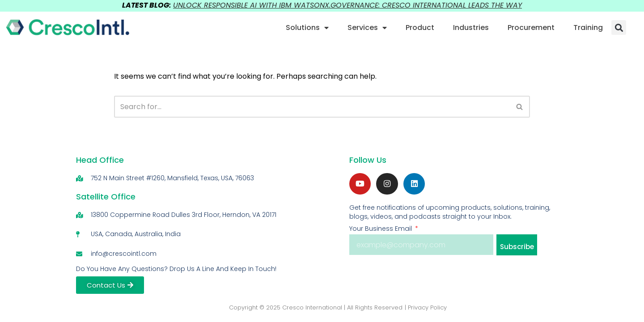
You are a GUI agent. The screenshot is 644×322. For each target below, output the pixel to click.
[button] (619, 28)
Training (588, 28)
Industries (471, 28)
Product (420, 28)
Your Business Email (381, 231)
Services (367, 28)
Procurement (531, 28)
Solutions (307, 28)
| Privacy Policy (426, 309)
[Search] (312, 107)
